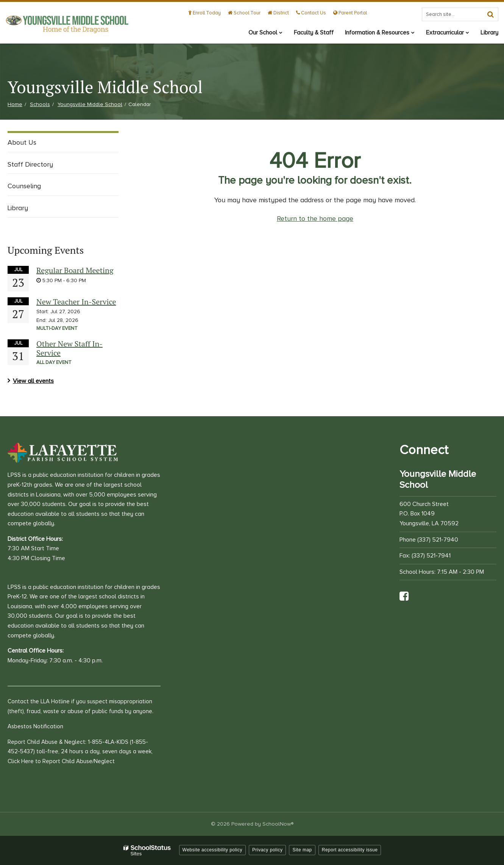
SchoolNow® (278, 824)
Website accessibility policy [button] (213, 850)
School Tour (244, 13)
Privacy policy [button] (267, 850)
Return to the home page (315, 219)
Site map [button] (302, 850)
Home (15, 104)
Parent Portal (350, 13)
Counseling (24, 186)
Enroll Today (204, 13)
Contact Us (311, 13)
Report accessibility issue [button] (350, 850)
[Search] (490, 14)
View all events (33, 381)
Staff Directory (30, 164)
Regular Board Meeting (75, 270)
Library (18, 208)
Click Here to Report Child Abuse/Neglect (61, 761)
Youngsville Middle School (90, 104)
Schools (40, 104)
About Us (22, 142)
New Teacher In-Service (76, 302)
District (278, 13)
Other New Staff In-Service (69, 348)
